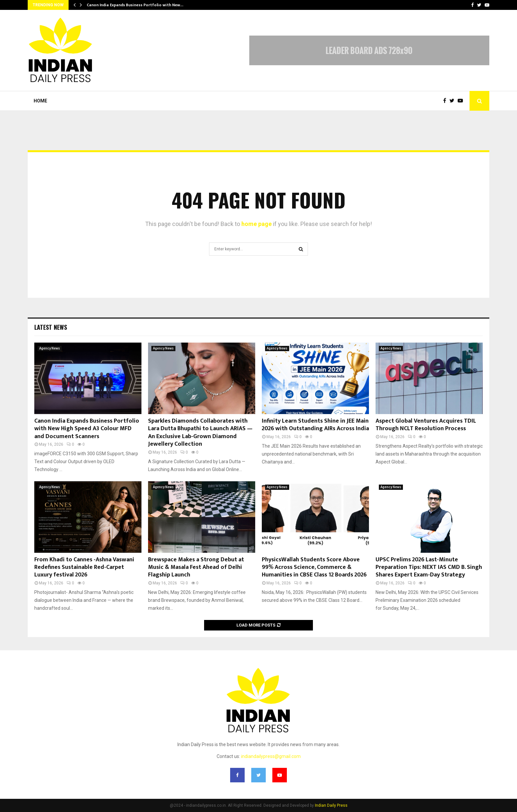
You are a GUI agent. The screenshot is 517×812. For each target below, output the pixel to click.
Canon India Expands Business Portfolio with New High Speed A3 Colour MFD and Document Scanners (87, 429)
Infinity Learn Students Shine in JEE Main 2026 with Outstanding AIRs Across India (315, 425)
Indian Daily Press (331, 805)
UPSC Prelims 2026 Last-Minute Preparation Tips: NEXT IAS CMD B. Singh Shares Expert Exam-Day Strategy (429, 567)
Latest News (51, 327)
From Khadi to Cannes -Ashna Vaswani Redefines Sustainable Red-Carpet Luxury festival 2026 (84, 567)
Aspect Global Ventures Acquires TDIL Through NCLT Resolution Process (426, 425)
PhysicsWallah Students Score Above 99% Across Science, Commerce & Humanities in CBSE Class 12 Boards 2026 (314, 567)
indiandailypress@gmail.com (271, 756)
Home (40, 101)
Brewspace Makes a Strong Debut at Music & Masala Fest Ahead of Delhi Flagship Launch (196, 567)
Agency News (50, 348)
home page (257, 224)
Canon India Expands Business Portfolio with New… (135, 5)
